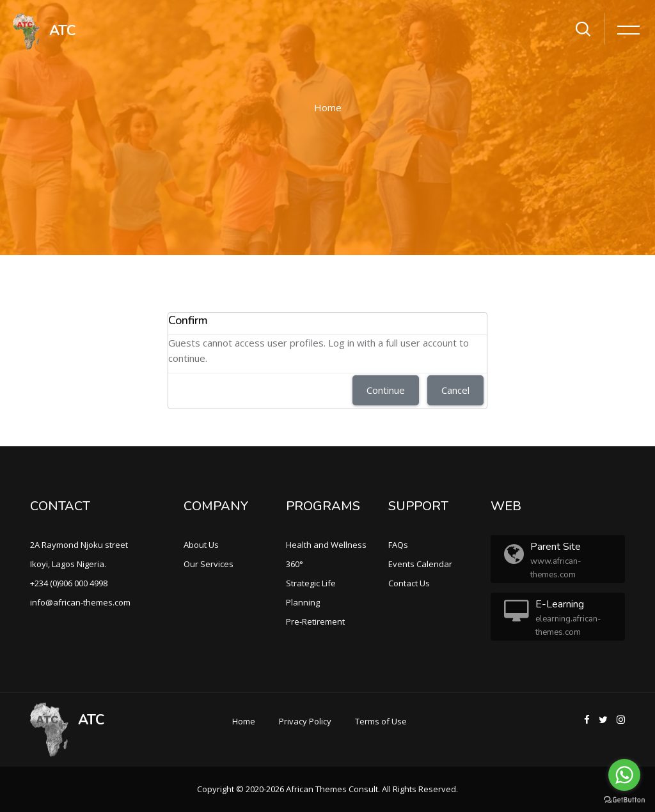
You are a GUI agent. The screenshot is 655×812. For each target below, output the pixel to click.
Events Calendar (420, 564)
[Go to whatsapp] (624, 775)
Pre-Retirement (315, 621)
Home (328, 107)
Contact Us (409, 583)
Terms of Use (381, 721)
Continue (386, 390)
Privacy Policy (305, 721)
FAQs (398, 545)
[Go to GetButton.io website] (624, 799)
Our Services (209, 564)
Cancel (455, 390)
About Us (201, 545)
